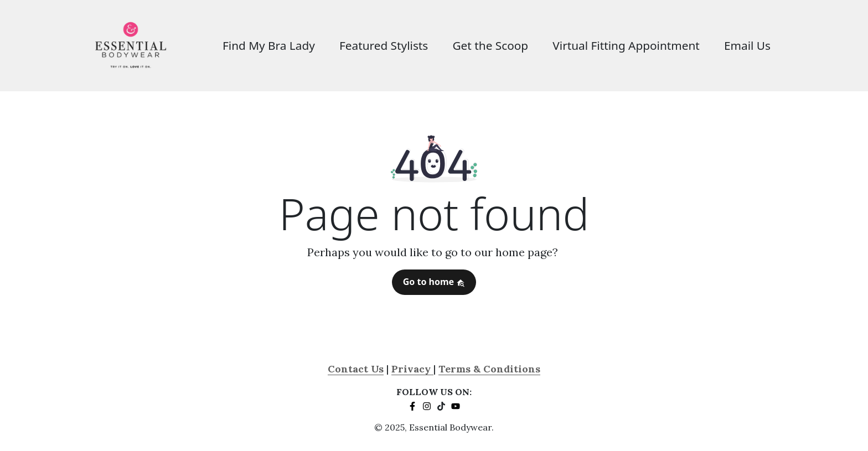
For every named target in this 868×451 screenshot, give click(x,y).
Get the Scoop (490, 45)
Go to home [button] (434, 282)
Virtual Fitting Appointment (626, 45)
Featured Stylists (384, 45)
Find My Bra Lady (269, 45)
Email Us (747, 45)
